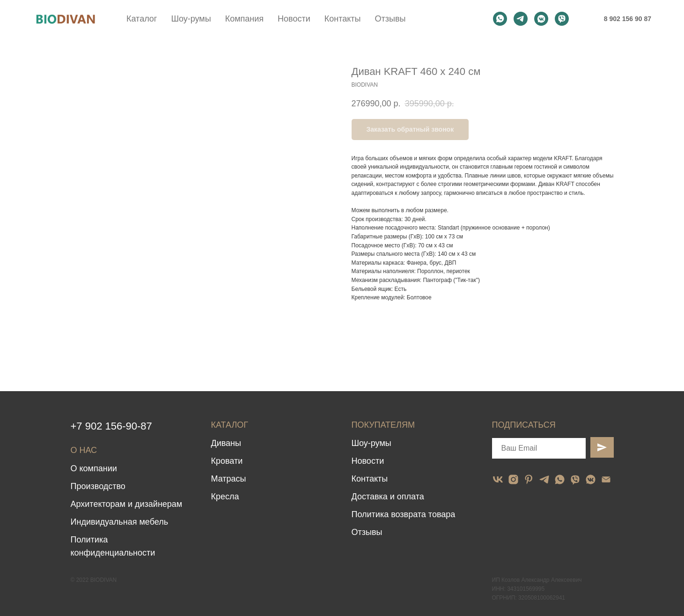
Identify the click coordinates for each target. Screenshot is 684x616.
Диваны (226, 443)
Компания (244, 19)
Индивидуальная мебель (120, 522)
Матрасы (229, 479)
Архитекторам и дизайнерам (127, 504)
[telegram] (521, 19)
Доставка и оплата (388, 497)
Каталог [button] (142, 19)
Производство (98, 486)
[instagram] (513, 479)
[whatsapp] (500, 19)
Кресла (225, 497)
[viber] (562, 19)
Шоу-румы (191, 19)
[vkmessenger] (541, 19)
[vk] (498, 479)
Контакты (343, 19)
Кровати (227, 461)
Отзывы (390, 19)
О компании (94, 468)
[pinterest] (529, 479)
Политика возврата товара (404, 514)
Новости (294, 19)
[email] (606, 479)
